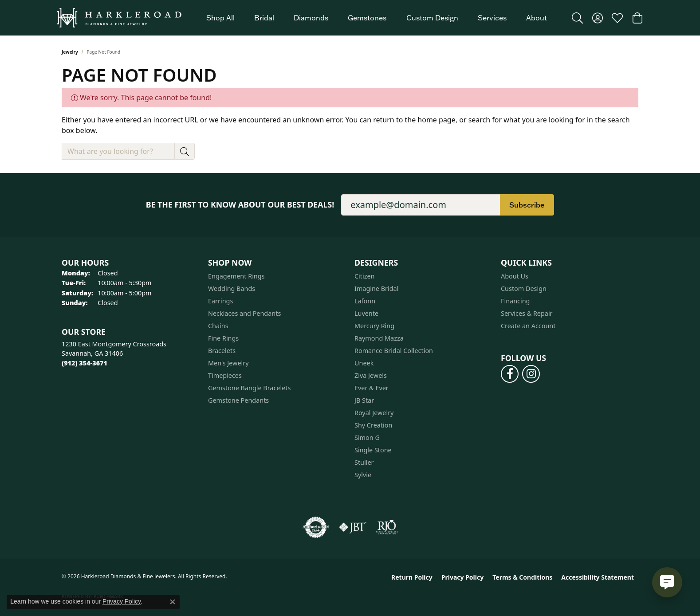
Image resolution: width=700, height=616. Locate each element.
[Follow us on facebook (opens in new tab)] (510, 374)
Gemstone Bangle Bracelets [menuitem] (249, 388)
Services (492, 18)
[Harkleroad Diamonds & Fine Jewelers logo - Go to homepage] (119, 18)
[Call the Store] (85, 363)
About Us (515, 276)
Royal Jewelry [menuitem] (374, 413)
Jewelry (70, 52)
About (537, 18)
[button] (577, 18)
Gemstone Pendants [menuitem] (238, 400)
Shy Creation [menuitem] (373, 425)
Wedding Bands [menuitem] (232, 288)
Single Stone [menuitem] (373, 450)
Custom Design (432, 18)
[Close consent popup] (173, 602)
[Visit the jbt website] (353, 527)
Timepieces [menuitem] (225, 375)
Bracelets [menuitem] (222, 351)
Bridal (264, 18)
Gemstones (367, 18)
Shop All (220, 18)
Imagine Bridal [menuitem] (376, 288)
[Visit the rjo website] (387, 527)
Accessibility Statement (598, 577)
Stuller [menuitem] (364, 462)
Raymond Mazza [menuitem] (379, 338)
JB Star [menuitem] (364, 400)
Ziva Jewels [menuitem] (371, 375)
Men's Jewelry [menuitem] (228, 363)
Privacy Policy (462, 577)
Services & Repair (527, 313)
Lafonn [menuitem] (365, 301)
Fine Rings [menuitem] (223, 338)
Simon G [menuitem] (367, 437)
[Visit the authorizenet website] (316, 527)
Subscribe (527, 205)
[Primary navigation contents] (377, 18)
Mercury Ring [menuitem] (374, 326)
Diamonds (311, 18)
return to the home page (414, 120)
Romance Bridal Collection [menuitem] (394, 351)
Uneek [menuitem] (364, 363)
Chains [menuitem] (218, 326)
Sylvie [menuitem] (363, 475)
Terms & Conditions (522, 577)
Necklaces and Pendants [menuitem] (244, 313)
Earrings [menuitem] (220, 301)
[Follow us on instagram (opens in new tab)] (531, 374)
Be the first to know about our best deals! (240, 205)
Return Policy (412, 577)
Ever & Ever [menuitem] (372, 388)
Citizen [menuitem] (365, 276)
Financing (515, 301)
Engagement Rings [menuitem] (236, 276)
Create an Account (528, 326)
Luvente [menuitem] (366, 313)
